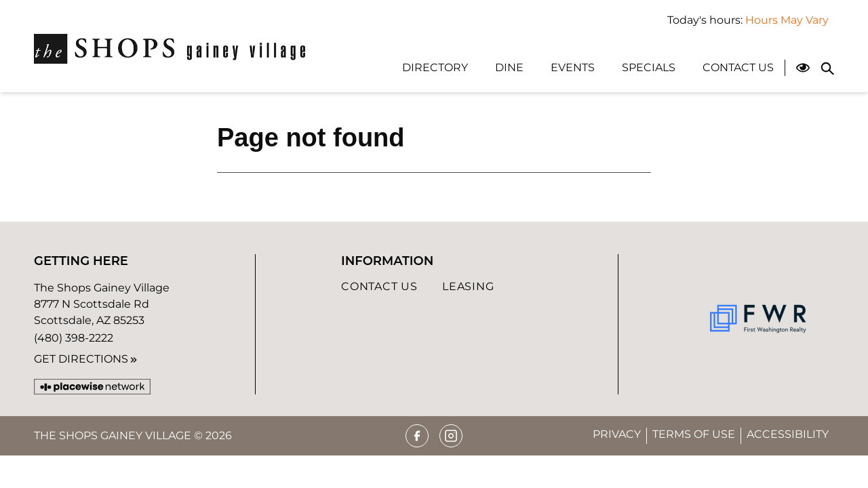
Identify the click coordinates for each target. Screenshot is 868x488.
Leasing (468, 286)
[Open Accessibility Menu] (803, 68)
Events (573, 67)
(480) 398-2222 (74, 338)
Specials (649, 67)
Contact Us (738, 67)
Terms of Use (694, 434)
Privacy (617, 434)
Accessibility (788, 434)
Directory (435, 67)
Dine (509, 67)
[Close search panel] (827, 68)
